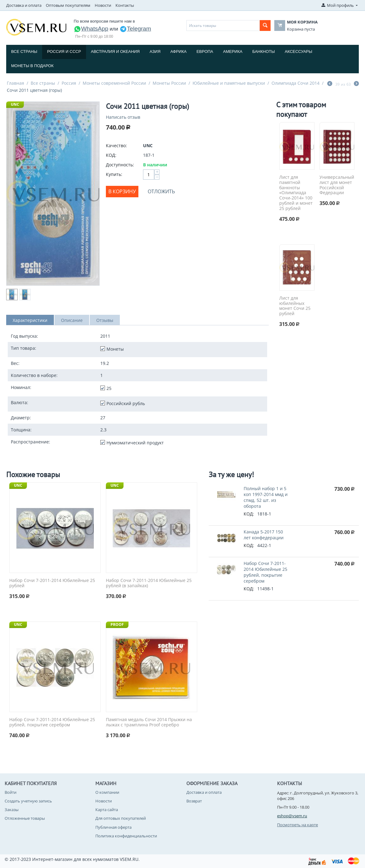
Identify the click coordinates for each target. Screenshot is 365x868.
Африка (178, 51)
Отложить (161, 191)
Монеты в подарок (32, 66)
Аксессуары (299, 51)
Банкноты (264, 51)
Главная (15, 83)
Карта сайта (107, 810)
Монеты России (169, 83)
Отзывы (105, 320)
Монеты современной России (114, 83)
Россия (69, 83)
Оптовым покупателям (68, 5)
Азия (155, 51)
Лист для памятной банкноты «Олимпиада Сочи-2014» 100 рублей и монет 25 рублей (296, 193)
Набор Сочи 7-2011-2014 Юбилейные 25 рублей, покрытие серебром (52, 722)
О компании (107, 792)
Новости (103, 5)
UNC (15, 104)
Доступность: (120, 165)
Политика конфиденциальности (126, 836)
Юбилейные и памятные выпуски (229, 83)
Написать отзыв (123, 117)
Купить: (114, 174)
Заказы (12, 810)
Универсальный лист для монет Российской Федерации (337, 185)
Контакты (125, 5)
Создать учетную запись (28, 801)
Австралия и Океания (115, 51)
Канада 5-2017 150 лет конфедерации (264, 535)
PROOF (117, 624)
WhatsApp (91, 29)
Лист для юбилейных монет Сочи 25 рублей (295, 306)
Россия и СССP (64, 51)
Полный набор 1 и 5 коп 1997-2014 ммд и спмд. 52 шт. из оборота (266, 497)
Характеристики (30, 320)
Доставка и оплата (24, 5)
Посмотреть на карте (298, 825)
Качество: (116, 145)
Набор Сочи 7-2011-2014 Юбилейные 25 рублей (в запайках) (149, 583)
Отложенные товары (25, 818)
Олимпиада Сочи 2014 (295, 83)
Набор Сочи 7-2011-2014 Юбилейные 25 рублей (52, 583)
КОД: (111, 155)
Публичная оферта (113, 827)
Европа (205, 51)
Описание (72, 320)
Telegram (135, 29)
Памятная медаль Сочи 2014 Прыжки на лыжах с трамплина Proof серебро (149, 722)
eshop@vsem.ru (292, 816)
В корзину (122, 191)
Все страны (24, 51)
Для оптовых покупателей (121, 818)
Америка (233, 51)
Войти (11, 792)
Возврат (194, 801)
